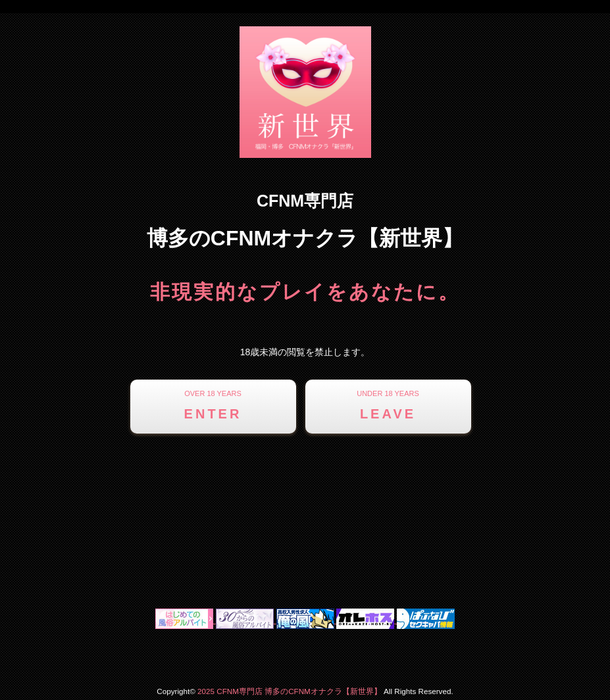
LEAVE (388, 404)
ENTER (213, 404)
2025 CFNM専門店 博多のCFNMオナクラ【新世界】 (290, 691)
